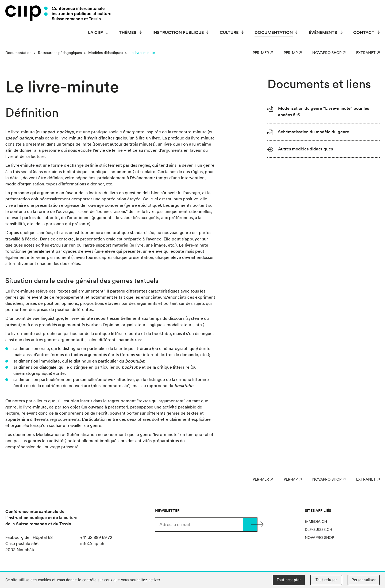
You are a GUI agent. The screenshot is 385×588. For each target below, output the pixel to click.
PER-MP (291, 53)
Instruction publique (178, 32)
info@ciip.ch (92, 543)
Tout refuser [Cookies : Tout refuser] (326, 580)
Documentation (274, 32)
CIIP (26, 13)
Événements (323, 32)
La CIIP (95, 32)
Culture (229, 32)
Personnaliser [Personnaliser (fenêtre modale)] (364, 580)
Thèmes (128, 32)
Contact (364, 32)
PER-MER (261, 53)
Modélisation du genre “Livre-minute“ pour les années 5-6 (324, 111)
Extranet (366, 53)
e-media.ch (316, 521)
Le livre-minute (142, 53)
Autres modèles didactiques (305, 149)
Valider (250, 525)
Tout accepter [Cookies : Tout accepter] (289, 580)
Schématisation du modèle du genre (314, 132)
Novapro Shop (327, 53)
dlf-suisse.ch (318, 529)
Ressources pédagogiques (60, 53)
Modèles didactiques (106, 53)
